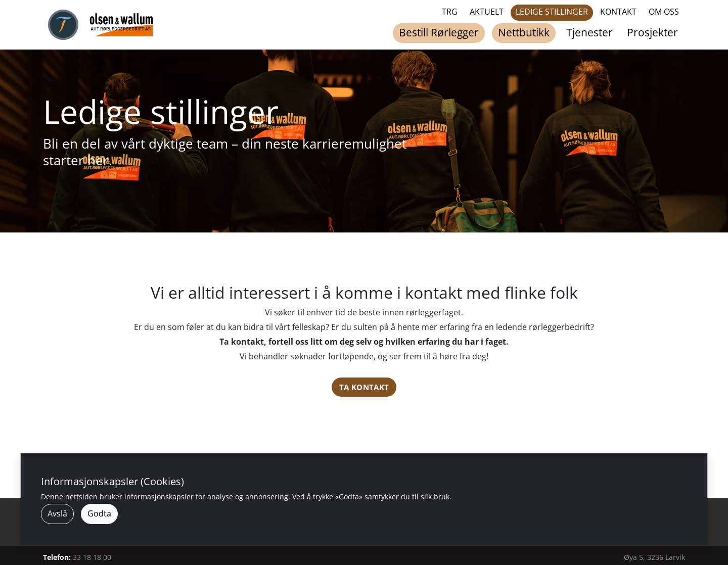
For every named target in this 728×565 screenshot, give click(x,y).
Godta (99, 513)
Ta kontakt (364, 387)
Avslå (57, 513)
